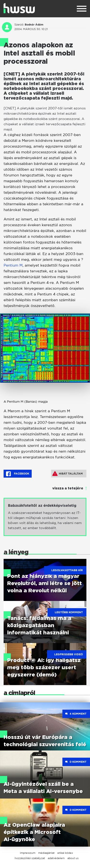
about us (73, 858)
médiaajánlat (46, 853)
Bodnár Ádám (34, 25)
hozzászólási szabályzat (30, 858)
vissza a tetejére (68, 488)
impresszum (28, 853)
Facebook (18, 474)
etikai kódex (65, 853)
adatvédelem (56, 858)
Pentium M (13, 265)
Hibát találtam (68, 474)
